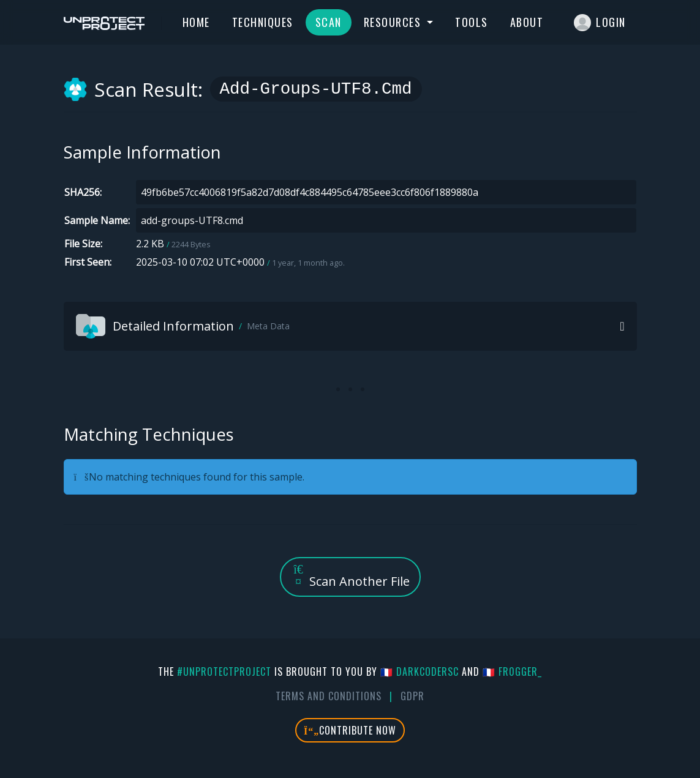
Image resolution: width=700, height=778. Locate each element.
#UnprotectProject (224, 671)
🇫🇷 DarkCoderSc (420, 671)
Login (600, 23)
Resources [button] (394, 22)
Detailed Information (183, 326)
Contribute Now (350, 730)
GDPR (412, 696)
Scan (329, 22)
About (527, 22)
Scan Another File (350, 576)
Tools (472, 22)
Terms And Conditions (329, 696)
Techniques (263, 22)
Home (196, 22)
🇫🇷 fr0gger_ (512, 671)
